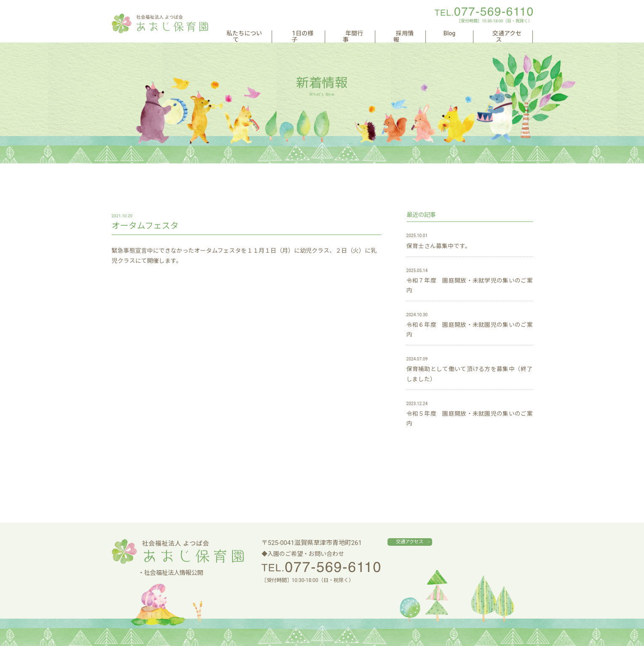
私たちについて (286, 33)
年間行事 (384, 33)
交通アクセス (506, 33)
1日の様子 (339, 33)
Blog (463, 33)
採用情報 (426, 33)
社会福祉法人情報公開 (174, 573)
